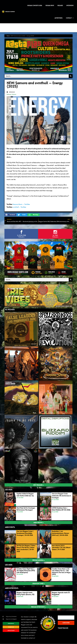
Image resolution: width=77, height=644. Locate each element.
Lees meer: (9, 565)
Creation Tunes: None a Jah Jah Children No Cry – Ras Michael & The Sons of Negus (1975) (61, 572)
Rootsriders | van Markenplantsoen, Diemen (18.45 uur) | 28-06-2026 (61, 533)
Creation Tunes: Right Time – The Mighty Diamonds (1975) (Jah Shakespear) (26, 571)
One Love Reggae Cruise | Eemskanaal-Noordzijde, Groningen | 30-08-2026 (25, 533)
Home (8, 36)
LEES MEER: (9, 490)
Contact (70, 18)
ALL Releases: (10, 310)
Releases (9, 94)
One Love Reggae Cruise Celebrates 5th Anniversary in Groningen (61, 496)
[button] (10, 215)
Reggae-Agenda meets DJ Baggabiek (61, 594)
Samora (14, 94)
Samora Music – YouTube (21, 204)
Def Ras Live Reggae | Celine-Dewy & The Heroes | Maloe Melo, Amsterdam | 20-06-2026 (26, 548)
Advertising (58, 18)
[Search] (71, 76)
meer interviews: (12, 588)
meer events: (10, 527)
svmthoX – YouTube (19, 207)
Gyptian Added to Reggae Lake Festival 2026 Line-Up (26, 495)
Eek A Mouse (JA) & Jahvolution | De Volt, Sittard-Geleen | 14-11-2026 (62, 548)
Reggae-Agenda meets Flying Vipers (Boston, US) (25, 594)
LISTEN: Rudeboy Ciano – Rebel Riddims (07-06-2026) (62, 509)
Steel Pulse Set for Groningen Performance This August (26, 509)
